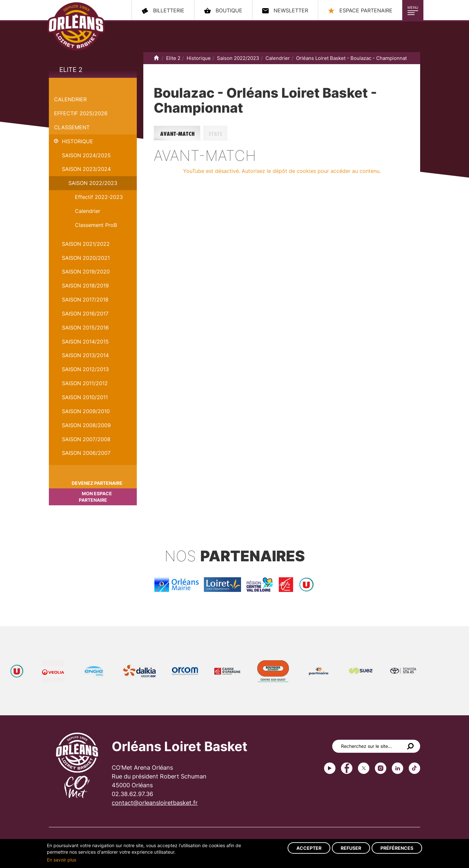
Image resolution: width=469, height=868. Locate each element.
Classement (72, 127)
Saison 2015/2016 (85, 328)
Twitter (364, 768)
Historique (78, 141)
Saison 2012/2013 (85, 369)
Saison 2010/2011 (85, 397)
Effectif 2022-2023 (99, 197)
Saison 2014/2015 (85, 342)
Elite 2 (71, 70)
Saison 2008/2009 (86, 425)
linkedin (398, 768)
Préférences (397, 848)
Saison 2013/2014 (85, 355)
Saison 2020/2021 (86, 258)
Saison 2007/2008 (86, 439)
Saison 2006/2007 (86, 453)
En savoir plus (62, 860)
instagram (381, 768)
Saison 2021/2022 (86, 244)
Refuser (351, 848)
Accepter (309, 848)
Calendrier (70, 99)
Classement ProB (96, 225)
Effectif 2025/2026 (81, 113)
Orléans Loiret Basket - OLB (76, 26)
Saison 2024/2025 (86, 155)
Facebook (347, 768)
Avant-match (178, 133)
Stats (217, 133)
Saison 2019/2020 (86, 272)
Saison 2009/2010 (86, 411)
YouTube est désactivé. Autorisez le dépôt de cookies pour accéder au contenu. (282, 171)
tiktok (414, 768)
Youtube (330, 768)
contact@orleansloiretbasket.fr (155, 803)
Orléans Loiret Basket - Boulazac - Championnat (351, 58)
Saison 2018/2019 (85, 286)
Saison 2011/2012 (85, 383)
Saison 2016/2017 (85, 314)
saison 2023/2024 (86, 169)
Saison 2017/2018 (85, 300)
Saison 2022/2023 (93, 183)
